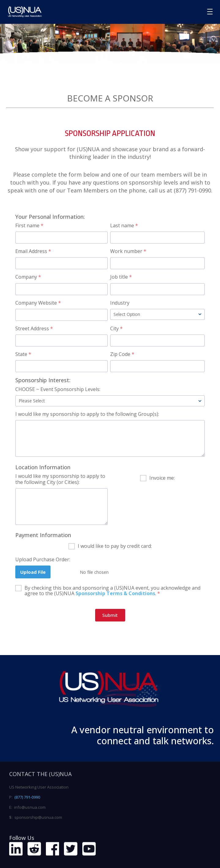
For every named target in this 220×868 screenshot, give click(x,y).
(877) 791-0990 (27, 797)
